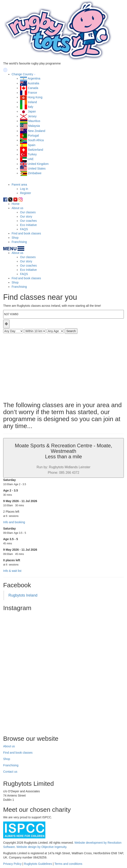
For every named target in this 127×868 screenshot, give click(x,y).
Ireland (32, 102)
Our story (26, 216)
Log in (24, 189)
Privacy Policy (12, 864)
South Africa (36, 140)
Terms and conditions (68, 864)
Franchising (19, 242)
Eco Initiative (28, 225)
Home (16, 204)
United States (37, 168)
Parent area (19, 185)
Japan (32, 111)
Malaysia (34, 126)
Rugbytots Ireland (23, 595)
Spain (32, 145)
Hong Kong (35, 97)
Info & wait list (12, 571)
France (32, 93)
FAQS (24, 229)
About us (17, 208)
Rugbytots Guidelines (38, 864)
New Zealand (37, 131)
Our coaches (28, 221)
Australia (33, 83)
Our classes (28, 212)
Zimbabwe (35, 173)
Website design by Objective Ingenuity (41, 847)
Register (26, 193)
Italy (31, 107)
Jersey (32, 116)
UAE (31, 159)
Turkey (32, 154)
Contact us (10, 772)
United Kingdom (38, 164)
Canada (33, 88)
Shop (15, 238)
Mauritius (34, 121)
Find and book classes (26, 233)
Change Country (22, 74)
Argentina (34, 78)
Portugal (33, 136)
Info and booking (14, 522)
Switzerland (35, 150)
